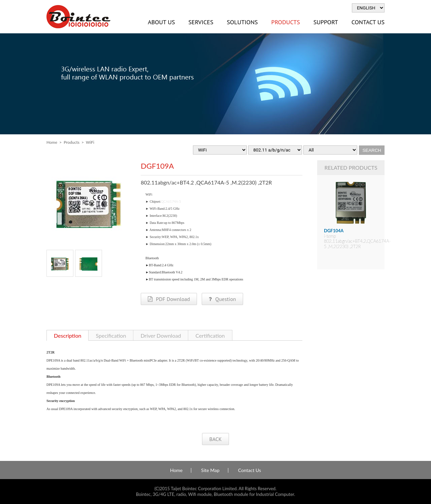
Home (52, 142)
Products (286, 22)
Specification (111, 335)
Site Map (210, 470)
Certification (210, 335)
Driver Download (161, 335)
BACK (215, 439)
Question (222, 299)
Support (326, 22)
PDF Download (169, 299)
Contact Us (368, 22)
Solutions (242, 22)
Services (201, 22)
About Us (161, 22)
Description (68, 335)
